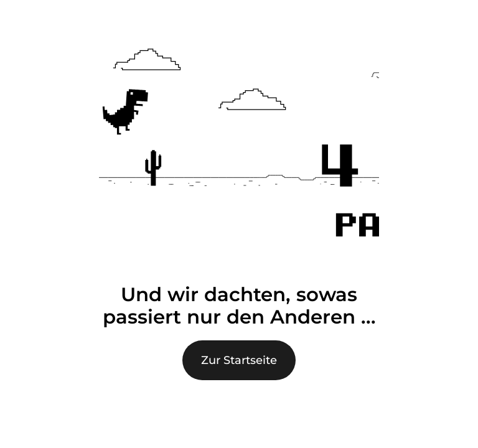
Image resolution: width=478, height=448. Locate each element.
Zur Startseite (239, 360)
